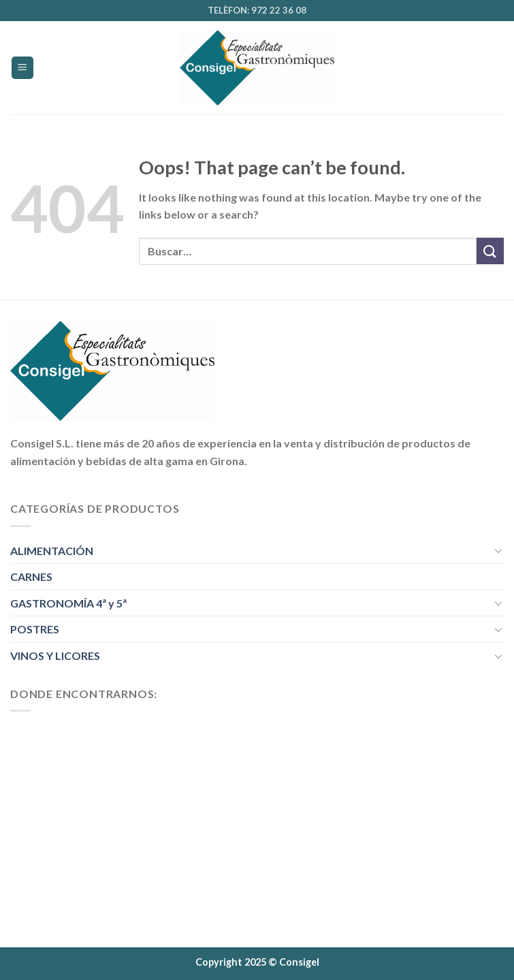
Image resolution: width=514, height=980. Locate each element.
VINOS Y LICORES (55, 655)
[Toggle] (498, 550)
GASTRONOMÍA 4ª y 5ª (68, 603)
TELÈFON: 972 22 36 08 (257, 10)
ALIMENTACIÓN (52, 551)
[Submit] (490, 251)
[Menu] (23, 68)
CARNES (31, 576)
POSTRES (35, 629)
